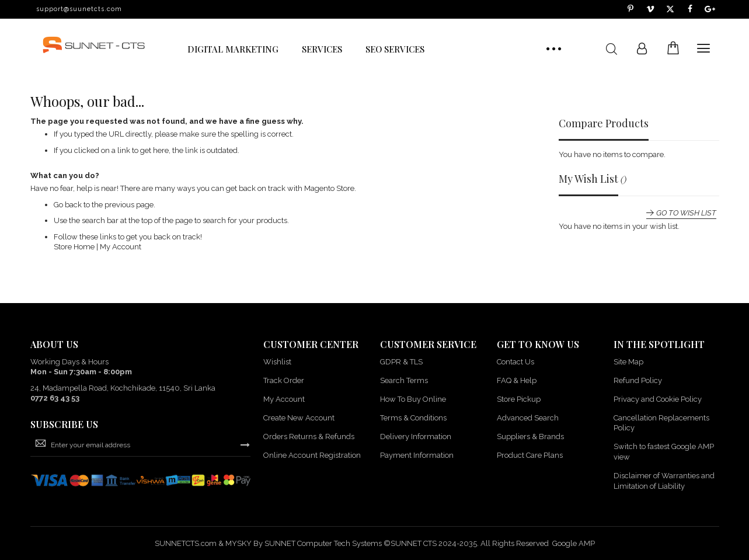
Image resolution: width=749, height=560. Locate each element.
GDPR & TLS (401, 362)
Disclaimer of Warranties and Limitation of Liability (664, 481)
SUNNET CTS (414, 543)
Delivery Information (416, 436)
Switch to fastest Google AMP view (664, 452)
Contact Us (515, 362)
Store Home (74, 247)
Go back (68, 205)
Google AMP (574, 543)
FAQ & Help (517, 380)
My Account (121, 247)
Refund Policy (638, 380)
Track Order (284, 380)
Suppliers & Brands (530, 436)
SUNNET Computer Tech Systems (323, 543)
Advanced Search (528, 418)
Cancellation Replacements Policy (661, 423)
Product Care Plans (530, 455)
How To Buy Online (413, 399)
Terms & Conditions (413, 418)
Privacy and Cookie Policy (658, 399)
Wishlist (277, 362)
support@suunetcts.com (79, 9)
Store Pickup (519, 399)
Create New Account (299, 418)
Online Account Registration (312, 455)
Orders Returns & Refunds (309, 436)
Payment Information (417, 455)
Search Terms (404, 380)
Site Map (628, 362)
